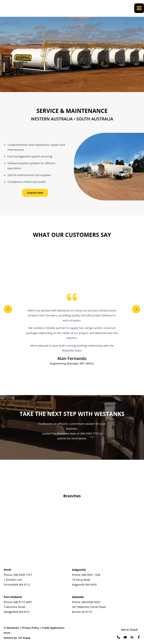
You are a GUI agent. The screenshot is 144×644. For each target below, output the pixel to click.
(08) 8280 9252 (91, 602)
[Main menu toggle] (139, 8)
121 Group (24, 638)
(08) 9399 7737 (23, 575)
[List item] (118, 637)
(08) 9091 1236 (91, 575)
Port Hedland (13, 597)
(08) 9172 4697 (23, 602)
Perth (7, 570)
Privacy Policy (30, 628)
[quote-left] (72, 297)
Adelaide (78, 597)
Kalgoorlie (79, 570)
